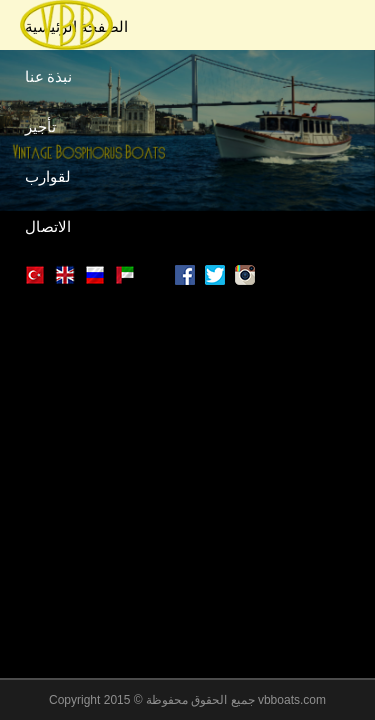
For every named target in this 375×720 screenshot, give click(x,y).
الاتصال (48, 225)
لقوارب (48, 175)
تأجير (40, 125)
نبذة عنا (48, 75)
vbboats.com (292, 700)
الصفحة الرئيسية (76, 25)
